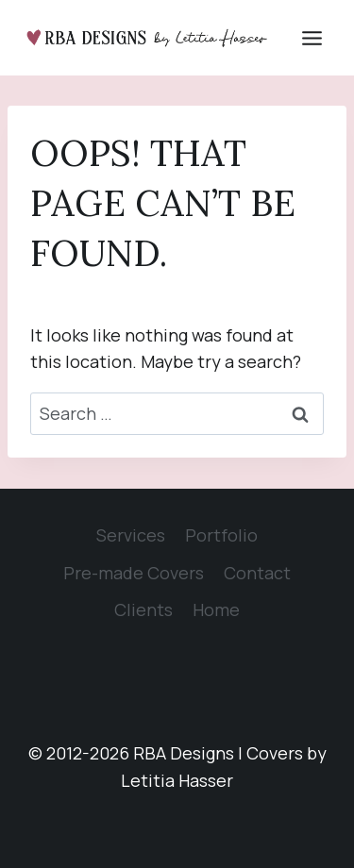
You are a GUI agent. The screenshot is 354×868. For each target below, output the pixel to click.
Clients (143, 609)
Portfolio (221, 535)
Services (131, 535)
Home (216, 609)
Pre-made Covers (134, 573)
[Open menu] (312, 38)
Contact (257, 573)
